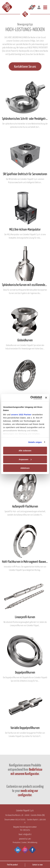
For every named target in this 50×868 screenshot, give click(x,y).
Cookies (24, 843)
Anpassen (25, 459)
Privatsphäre (17, 843)
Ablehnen (25, 468)
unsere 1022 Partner (21, 414)
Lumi (29, 839)
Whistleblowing (33, 843)
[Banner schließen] (46, 398)
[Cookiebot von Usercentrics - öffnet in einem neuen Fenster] (31, 398)
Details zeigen (35, 442)
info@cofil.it (27, 834)
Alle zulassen (25, 451)
